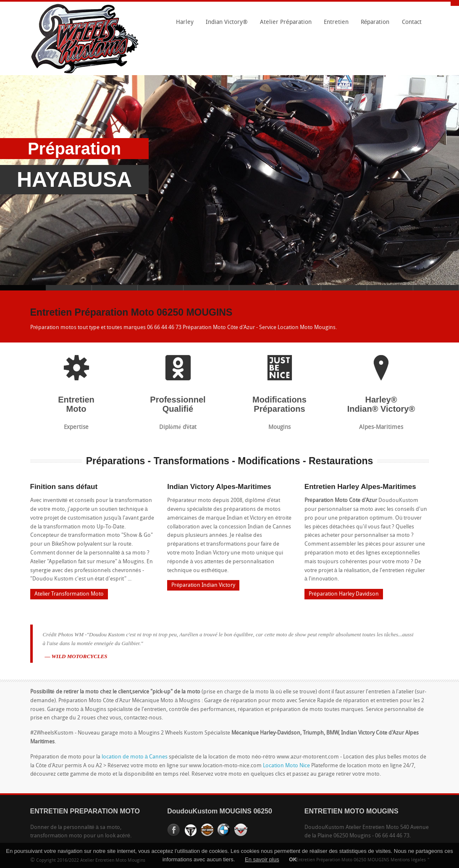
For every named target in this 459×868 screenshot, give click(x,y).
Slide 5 (206, 288)
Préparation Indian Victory (203, 585)
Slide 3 (115, 288)
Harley (183, 25)
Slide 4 (161, 288)
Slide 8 (344, 288)
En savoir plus (262, 859)
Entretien (334, 25)
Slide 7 (298, 288)
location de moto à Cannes (135, 757)
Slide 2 (69, 288)
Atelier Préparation (283, 25)
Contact (412, 22)
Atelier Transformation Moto (69, 594)
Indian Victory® (225, 25)
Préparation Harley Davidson (344, 594)
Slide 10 (436, 288)
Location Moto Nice (286, 766)
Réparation (373, 25)
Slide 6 (252, 288)
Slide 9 (390, 288)
